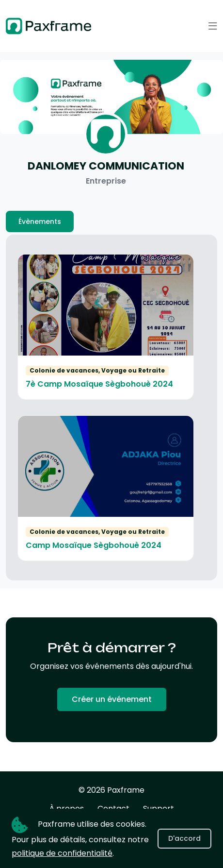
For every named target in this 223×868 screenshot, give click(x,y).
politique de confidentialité (62, 853)
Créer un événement (112, 699)
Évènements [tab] (40, 221)
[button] (213, 26)
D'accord (184, 838)
